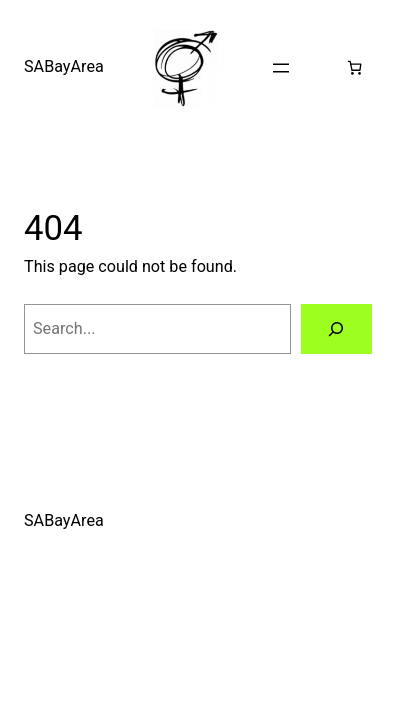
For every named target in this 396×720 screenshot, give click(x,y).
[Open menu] (281, 68)
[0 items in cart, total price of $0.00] (354, 67)
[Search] (336, 329)
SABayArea (64, 66)
